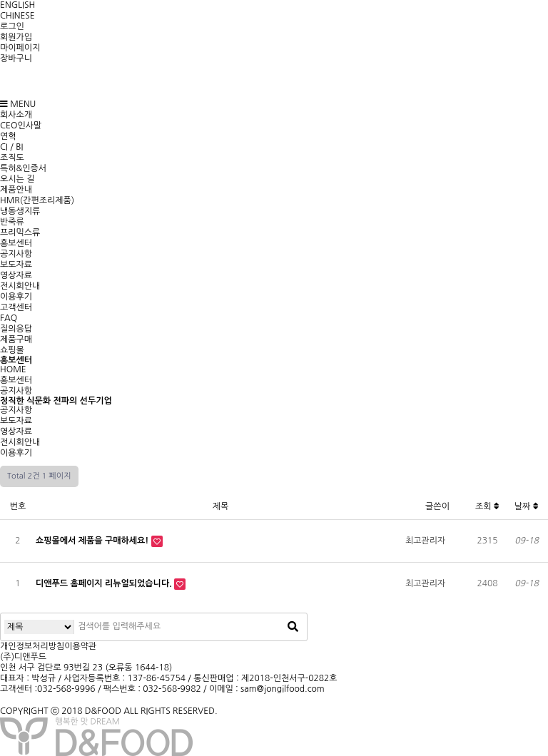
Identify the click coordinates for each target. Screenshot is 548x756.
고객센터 (16, 307)
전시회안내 (20, 286)
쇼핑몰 (12, 350)
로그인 (12, 26)
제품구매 (16, 339)
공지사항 (16, 254)
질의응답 (16, 329)
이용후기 (16, 297)
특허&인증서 (23, 168)
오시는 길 (17, 179)
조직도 (12, 158)
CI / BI (11, 147)
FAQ (9, 318)
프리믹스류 (20, 233)
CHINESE (17, 16)
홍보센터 (16, 243)
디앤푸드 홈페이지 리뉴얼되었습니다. (105, 583)
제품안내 (16, 190)
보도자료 (16, 265)
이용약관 (80, 646)
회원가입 (16, 37)
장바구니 (16, 58)
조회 (487, 506)
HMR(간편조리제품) (37, 200)
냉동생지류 (20, 211)
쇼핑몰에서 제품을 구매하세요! (93, 541)
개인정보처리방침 (32, 646)
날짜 (527, 506)
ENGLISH (17, 5)
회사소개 (16, 115)
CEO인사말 (21, 126)
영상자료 (16, 275)
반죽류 (12, 222)
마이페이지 (20, 48)
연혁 (8, 136)
